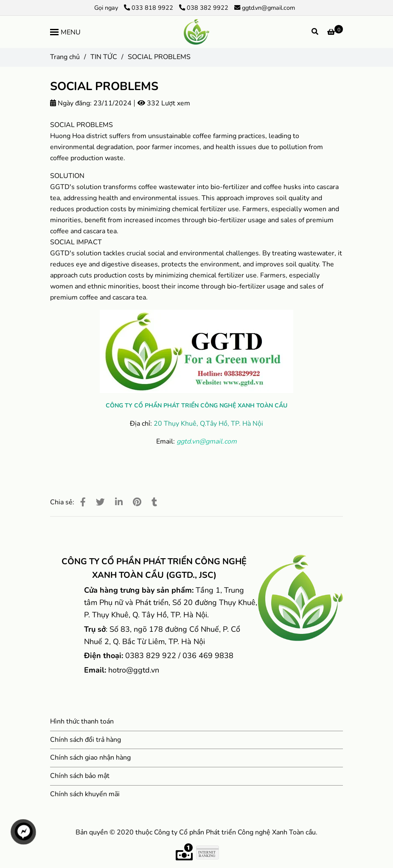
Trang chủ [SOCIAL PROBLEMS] (65, 57)
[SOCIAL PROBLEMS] (196, 32)
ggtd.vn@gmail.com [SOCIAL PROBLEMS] (265, 8)
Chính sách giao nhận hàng (90, 758)
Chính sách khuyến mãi (85, 794)
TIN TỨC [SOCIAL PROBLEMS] (104, 57)
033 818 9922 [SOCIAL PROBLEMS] (149, 8)
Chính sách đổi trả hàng (86, 740)
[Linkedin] (119, 502)
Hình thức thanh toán (82, 721)
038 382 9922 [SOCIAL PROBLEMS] (204, 8)
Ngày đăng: (71, 103)
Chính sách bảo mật (80, 776)
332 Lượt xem (164, 103)
